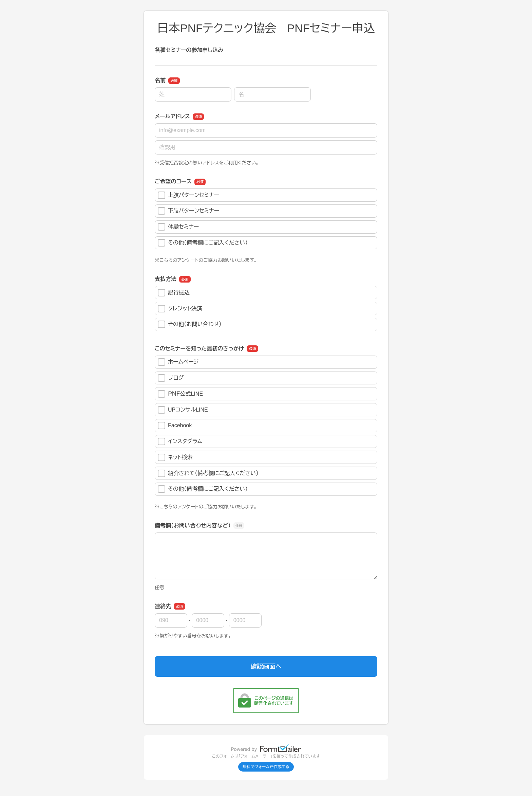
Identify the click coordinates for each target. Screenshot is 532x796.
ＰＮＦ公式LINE (180, 394)
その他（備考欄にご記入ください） (203, 243)
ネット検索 (175, 457)
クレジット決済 (180, 309)
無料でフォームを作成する (266, 767)
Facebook (175, 426)
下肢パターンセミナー (188, 211)
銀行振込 (174, 293)
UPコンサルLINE (183, 410)
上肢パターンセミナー (188, 195)
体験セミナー (178, 227)
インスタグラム (180, 441)
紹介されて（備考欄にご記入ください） (208, 473)
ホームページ (178, 362)
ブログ (171, 378)
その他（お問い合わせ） (190, 324)
